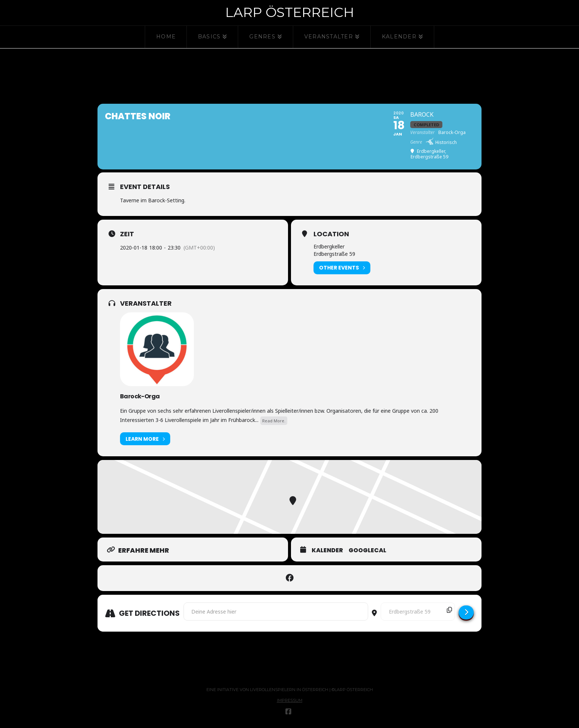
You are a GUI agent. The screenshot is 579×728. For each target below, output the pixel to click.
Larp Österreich (290, 12)
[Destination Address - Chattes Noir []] (418, 611)
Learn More (145, 439)
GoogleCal (367, 550)
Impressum (290, 700)
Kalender (327, 550)
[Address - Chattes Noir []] (276, 611)
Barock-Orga (140, 396)
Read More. (274, 421)
